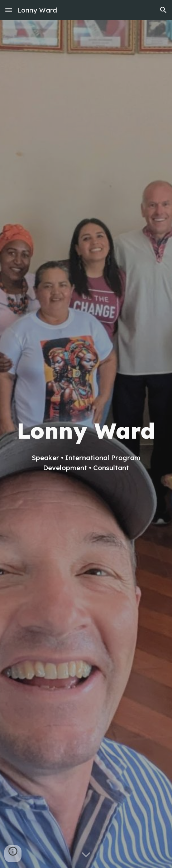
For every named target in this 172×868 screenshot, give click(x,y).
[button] (9, 10)
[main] (86, 444)
